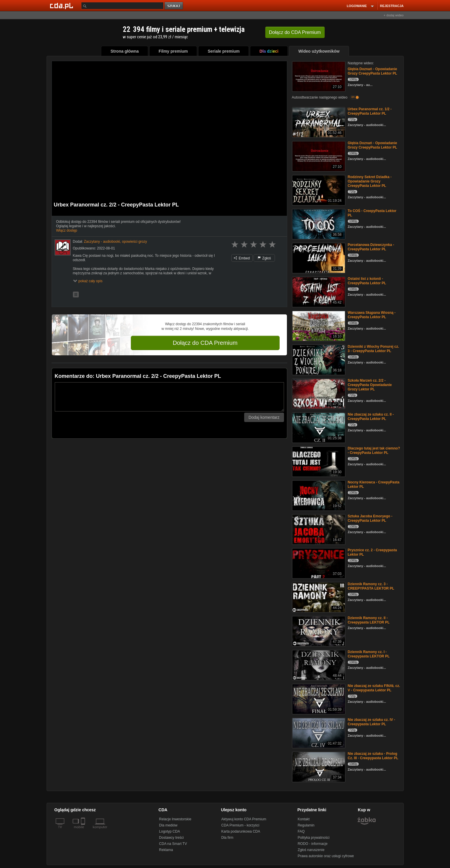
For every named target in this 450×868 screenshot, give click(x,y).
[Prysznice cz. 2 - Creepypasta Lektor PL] (318, 563)
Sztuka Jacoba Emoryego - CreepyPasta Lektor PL (370, 518)
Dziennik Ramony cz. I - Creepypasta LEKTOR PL (369, 654)
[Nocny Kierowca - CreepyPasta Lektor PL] (318, 495)
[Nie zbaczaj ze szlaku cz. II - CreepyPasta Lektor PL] (318, 427)
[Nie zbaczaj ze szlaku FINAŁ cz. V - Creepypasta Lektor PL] (318, 699)
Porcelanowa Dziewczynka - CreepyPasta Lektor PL (371, 247)
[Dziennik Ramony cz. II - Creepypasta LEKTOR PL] (318, 631)
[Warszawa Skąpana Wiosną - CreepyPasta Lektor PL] (318, 325)
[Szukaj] (122, 6)
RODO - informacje (313, 844)
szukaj (174, 6)
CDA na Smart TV (173, 844)
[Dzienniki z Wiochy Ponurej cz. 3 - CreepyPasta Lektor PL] (318, 359)
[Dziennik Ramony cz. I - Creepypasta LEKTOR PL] (318, 665)
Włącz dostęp (67, 230)
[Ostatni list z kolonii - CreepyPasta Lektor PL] (318, 291)
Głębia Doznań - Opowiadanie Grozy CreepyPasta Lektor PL (373, 71)
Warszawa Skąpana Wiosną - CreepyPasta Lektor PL (372, 315)
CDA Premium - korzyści (240, 825)
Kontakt (304, 819)
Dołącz (295, 32)
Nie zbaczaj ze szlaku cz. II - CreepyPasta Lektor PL (371, 417)
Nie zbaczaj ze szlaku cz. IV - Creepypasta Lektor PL (372, 722)
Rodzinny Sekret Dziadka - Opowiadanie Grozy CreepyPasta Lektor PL (370, 181)
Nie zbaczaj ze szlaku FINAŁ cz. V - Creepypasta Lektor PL (374, 688)
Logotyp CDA (169, 831)
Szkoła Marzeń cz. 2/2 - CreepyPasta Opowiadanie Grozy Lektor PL (370, 385)
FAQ (301, 831)
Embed (242, 258)
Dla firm (227, 838)
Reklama (166, 850)
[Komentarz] (169, 397)
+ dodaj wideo (393, 15)
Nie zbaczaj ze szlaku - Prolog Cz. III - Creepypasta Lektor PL (373, 756)
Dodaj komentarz (264, 417)
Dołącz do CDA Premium (205, 343)
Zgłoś (264, 258)
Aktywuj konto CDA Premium (244, 819)
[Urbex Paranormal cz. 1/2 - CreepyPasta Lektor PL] (318, 122)
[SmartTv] (84, 831)
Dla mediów (168, 825)
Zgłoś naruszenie (311, 850)
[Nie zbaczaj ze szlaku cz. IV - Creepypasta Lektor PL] (318, 732)
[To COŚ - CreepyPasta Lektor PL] (318, 224)
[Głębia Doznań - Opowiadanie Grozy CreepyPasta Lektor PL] (318, 76)
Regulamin (306, 825)
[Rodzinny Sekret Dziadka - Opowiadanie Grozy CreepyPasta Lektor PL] (318, 190)
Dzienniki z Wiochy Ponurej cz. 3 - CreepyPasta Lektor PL (373, 349)
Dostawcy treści (171, 838)
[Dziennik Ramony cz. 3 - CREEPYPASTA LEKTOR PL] (318, 597)
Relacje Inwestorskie (175, 819)
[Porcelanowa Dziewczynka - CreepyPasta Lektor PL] (318, 258)
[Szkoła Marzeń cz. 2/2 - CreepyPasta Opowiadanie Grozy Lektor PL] (318, 393)
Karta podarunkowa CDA (241, 831)
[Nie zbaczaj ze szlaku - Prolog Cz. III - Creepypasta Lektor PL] (318, 766)
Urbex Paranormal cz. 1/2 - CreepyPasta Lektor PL (370, 111)
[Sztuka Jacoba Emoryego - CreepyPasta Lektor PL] (318, 529)
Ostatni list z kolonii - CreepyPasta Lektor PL (367, 281)
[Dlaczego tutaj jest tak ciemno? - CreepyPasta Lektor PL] (318, 461)
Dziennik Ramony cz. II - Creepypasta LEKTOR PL (369, 620)
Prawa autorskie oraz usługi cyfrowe (326, 856)
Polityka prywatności (314, 838)
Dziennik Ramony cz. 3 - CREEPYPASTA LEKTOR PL (371, 586)
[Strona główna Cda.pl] (62, 6)
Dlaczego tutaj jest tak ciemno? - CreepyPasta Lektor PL (374, 451)
